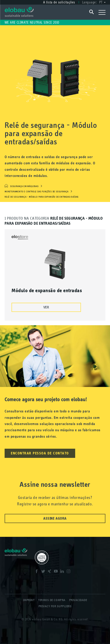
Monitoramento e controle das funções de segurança (37, 192)
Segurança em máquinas (24, 186)
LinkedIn (62, 572)
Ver (46, 307)
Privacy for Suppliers (55, 606)
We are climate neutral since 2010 (32, 22)
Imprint (29, 600)
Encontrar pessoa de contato (40, 453)
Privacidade (78, 600)
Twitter (44, 572)
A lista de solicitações (59, 2)
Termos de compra (52, 600)
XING (50, 572)
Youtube (56, 572)
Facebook (37, 572)
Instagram (69, 572)
